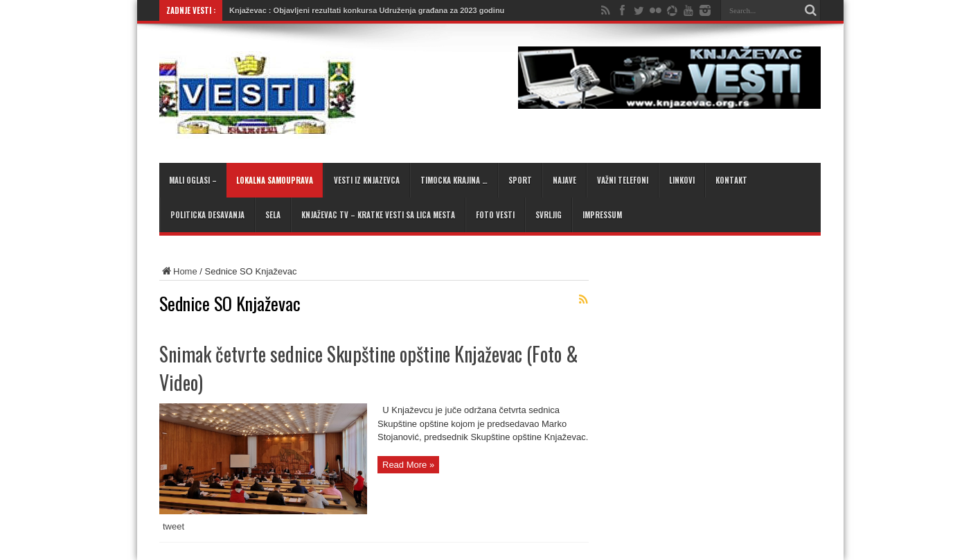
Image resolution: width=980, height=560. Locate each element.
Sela (273, 215)
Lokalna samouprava (275, 180)
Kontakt (731, 180)
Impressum (602, 215)
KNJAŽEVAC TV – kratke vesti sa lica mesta (378, 215)
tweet (173, 526)
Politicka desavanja (207, 215)
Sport (520, 180)
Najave (564, 180)
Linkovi (682, 180)
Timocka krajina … (454, 180)
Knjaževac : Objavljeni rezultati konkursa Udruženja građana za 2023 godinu (367, 10)
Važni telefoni (623, 180)
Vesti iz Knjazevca (367, 180)
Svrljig (549, 215)
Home (178, 271)
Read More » (408, 465)
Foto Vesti (495, 215)
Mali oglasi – (193, 180)
